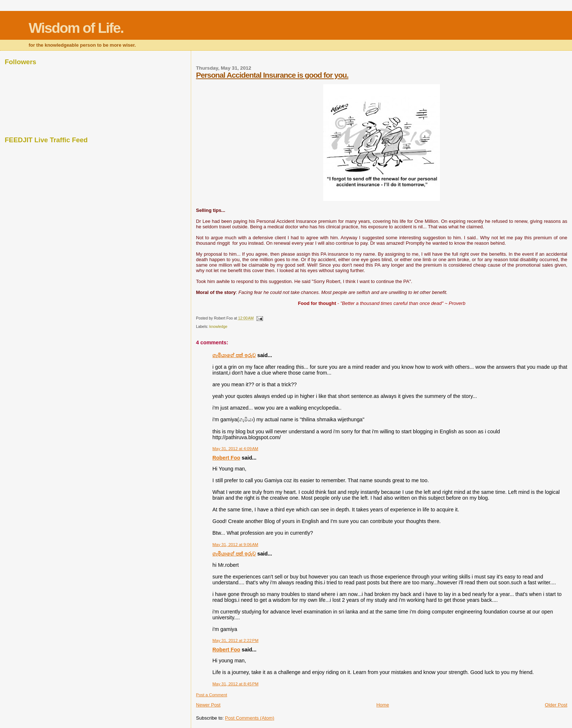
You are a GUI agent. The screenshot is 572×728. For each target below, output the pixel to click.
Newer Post (208, 705)
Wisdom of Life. (76, 28)
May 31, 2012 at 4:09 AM (235, 449)
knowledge (219, 327)
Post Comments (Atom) (250, 718)
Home (383, 705)
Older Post (556, 705)
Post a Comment (211, 695)
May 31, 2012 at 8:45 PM (235, 684)
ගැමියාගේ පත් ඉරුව (234, 355)
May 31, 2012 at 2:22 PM (235, 640)
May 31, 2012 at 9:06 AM (235, 545)
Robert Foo (226, 458)
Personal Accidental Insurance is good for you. (272, 75)
